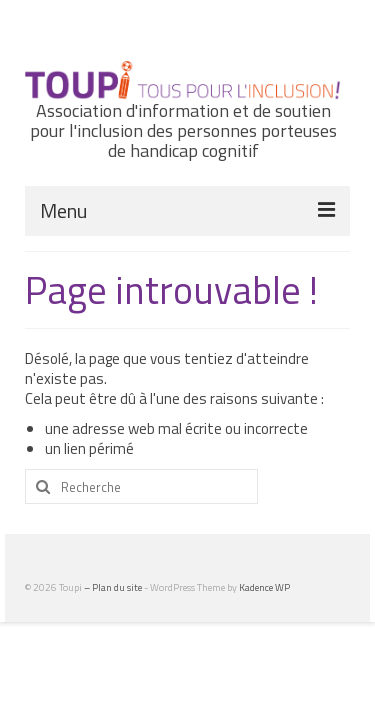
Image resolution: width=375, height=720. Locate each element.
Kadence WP (264, 587)
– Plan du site (114, 587)
